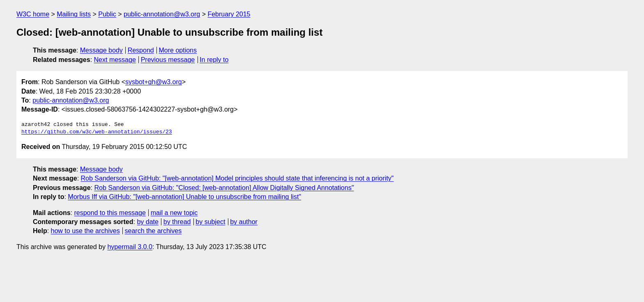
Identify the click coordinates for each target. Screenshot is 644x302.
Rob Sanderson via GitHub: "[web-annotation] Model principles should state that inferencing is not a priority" (237, 178)
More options (178, 50)
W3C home (33, 14)
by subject (210, 222)
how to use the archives (85, 231)
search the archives (153, 231)
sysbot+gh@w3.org (154, 82)
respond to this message (110, 213)
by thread (177, 222)
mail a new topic (174, 213)
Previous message (168, 60)
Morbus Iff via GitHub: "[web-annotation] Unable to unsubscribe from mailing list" (184, 197)
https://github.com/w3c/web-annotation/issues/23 (97, 132)
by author (244, 222)
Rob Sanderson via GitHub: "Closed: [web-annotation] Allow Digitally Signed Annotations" (224, 188)
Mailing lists (74, 14)
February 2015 (229, 14)
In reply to (214, 60)
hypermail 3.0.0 (130, 247)
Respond (141, 50)
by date (147, 222)
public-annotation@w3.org (162, 14)
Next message (115, 60)
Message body (101, 50)
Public (107, 14)
